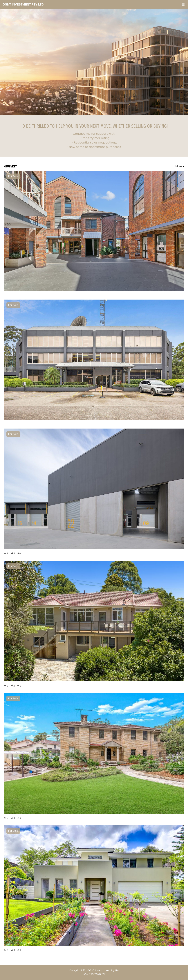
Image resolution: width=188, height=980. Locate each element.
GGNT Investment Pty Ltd (23, 5)
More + (180, 166)
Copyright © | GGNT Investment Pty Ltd (94, 972)
